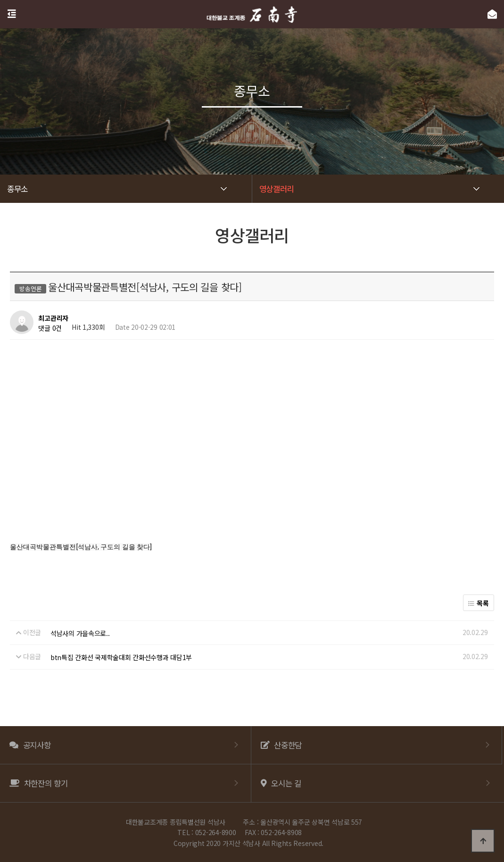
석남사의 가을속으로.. (80, 633)
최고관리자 (53, 318)
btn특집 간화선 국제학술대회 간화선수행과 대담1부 (121, 657)
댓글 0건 (50, 328)
